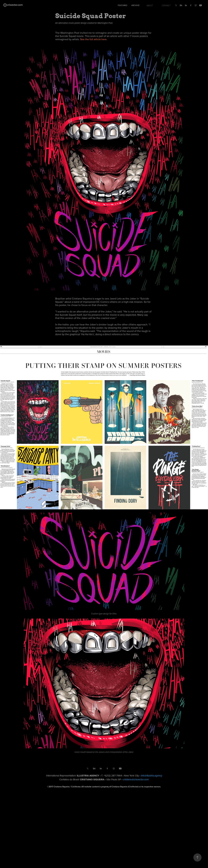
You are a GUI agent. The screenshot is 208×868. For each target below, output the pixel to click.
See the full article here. (94, 39)
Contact (166, 5)
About (150, 5)
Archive (135, 5)
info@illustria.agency (151, 776)
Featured (123, 5)
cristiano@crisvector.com (136, 779)
